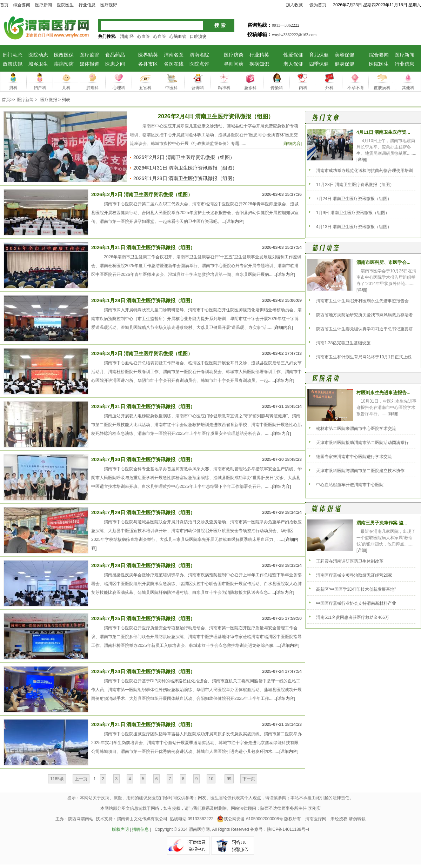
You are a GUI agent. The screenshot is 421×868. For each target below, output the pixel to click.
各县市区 (148, 64)
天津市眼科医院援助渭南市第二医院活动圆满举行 (362, 443)
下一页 (249, 779)
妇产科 (40, 88)
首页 (4, 5)
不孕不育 (356, 88)
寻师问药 (234, 64)
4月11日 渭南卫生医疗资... (383, 132)
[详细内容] (292, 144)
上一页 (81, 779)
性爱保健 (293, 55)
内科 (303, 88)
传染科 (277, 88)
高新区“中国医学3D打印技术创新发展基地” (356, 589)
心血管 (143, 37)
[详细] (362, 160)
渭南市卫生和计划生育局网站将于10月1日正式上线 (364, 357)
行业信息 (405, 64)
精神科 (224, 88)
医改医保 (64, 55)
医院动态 (38, 55)
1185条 (57, 779)
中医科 (172, 88)
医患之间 (115, 64)
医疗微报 (49, 100)
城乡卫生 (38, 64)
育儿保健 (319, 55)
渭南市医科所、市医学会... (383, 262)
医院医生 (379, 64)
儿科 (66, 88)
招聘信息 (140, 829)
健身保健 (345, 64)
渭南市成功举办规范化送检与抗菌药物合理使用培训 (365, 171)
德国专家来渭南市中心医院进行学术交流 (354, 457)
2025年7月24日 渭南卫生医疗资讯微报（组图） (143, 671)
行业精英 (259, 55)
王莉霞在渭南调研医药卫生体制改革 (350, 561)
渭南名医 (174, 55)
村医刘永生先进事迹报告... (383, 393)
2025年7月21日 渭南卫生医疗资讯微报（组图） (143, 724)
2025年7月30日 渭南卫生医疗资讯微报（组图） (143, 459)
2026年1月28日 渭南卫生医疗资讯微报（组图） (185, 178)
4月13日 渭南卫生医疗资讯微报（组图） (354, 227)
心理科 (119, 88)
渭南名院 (199, 55)
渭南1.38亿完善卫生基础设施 (343, 343)
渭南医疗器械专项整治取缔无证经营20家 (354, 575)
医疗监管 (89, 55)
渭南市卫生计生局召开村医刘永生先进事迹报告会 (362, 301)
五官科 (145, 88)
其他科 (408, 88)
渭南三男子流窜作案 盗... (382, 523)
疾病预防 (64, 64)
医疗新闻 (405, 55)
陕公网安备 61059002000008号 (250, 819)
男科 (13, 88)
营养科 (198, 88)
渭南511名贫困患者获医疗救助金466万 (353, 617)
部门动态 (13, 55)
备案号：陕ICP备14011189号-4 (280, 829)
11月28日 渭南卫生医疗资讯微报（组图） (355, 185)
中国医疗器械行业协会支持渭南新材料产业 (356, 603)
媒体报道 (89, 64)
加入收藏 (294, 5)
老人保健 (293, 64)
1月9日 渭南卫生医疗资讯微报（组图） (353, 213)
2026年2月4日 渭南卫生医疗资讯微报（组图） (216, 116)
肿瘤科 (93, 88)
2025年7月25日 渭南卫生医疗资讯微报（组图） (143, 618)
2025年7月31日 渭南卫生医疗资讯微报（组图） (143, 406)
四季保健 (319, 64)
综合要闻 (379, 55)
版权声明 (120, 829)
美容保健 (345, 55)
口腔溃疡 (198, 37)
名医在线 (174, 64)
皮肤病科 (382, 88)
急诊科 (250, 88)
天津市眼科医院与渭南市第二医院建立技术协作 (360, 471)
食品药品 (115, 55)
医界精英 (148, 55)
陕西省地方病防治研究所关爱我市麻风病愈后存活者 (365, 315)
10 (211, 779)
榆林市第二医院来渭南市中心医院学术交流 (356, 429)
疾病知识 (259, 64)
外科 (329, 88)
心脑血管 (178, 37)
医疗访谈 (234, 55)
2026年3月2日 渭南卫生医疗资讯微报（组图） (142, 353)
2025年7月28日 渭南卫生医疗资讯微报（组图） (143, 565)
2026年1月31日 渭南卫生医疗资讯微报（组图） (185, 168)
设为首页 (318, 5)
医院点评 (199, 64)
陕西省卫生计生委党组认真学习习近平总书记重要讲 (365, 329)
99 (229, 779)
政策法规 (13, 64)
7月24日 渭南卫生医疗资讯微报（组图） (354, 199)
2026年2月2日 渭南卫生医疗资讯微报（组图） (184, 157)
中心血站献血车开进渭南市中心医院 (350, 485)
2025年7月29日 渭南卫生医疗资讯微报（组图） (143, 512)
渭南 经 (127, 37)
